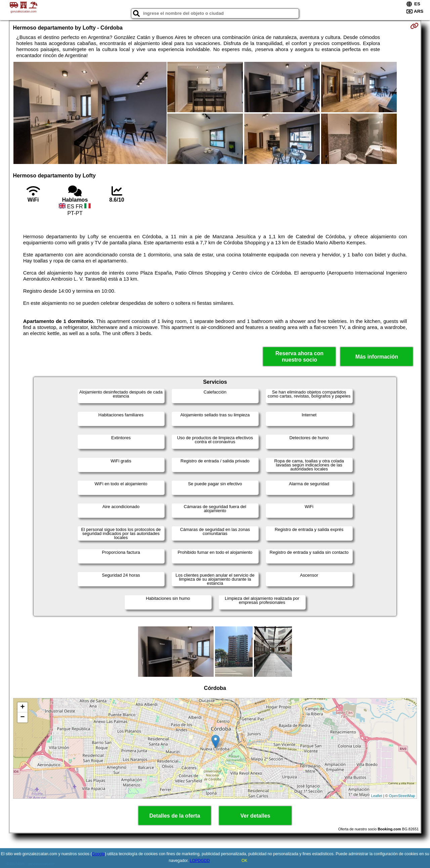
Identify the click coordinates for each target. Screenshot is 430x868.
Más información (377, 357)
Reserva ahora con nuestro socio (299, 357)
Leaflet (377, 796)
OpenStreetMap (402, 796)
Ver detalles (255, 816)
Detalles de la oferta (175, 816)
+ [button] (22, 707)
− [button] (22, 717)
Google (98, 854)
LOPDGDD (200, 861)
